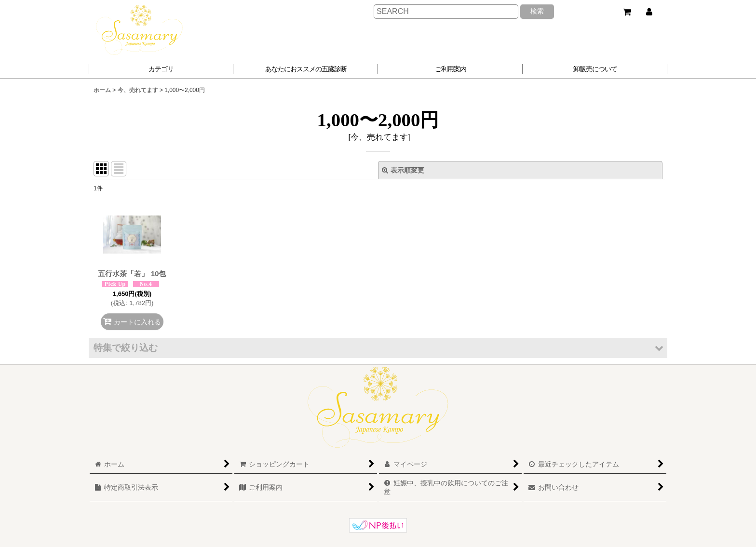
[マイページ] (649, 12)
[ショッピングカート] (627, 12)
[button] (306, 69)
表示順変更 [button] (403, 170)
